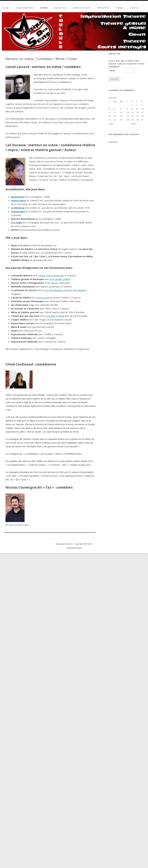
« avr (111, 123)
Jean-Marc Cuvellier (55, 316)
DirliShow (19, 208)
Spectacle (113, 142)
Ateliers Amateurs (25, 8)
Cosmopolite (18, 212)
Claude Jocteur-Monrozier (51, 276)
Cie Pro (44, 8)
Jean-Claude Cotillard (60, 279)
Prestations (103, 8)
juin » (134, 123)
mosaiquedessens (74, 548)
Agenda (120, 8)
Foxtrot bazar (19, 201)
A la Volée (16, 223)
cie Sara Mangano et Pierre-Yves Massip (65, 290)
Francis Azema (42, 298)
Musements (18, 197)
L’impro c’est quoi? (82, 8)
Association (60, 8)
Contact (135, 8)
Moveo (54, 283)
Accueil (6, 8)
